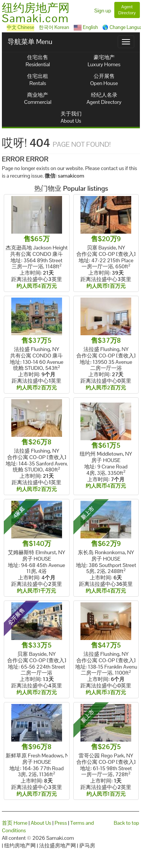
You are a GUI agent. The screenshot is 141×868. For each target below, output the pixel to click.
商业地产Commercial (38, 98)
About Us (41, 823)
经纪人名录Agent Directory (104, 98)
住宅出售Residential (38, 61)
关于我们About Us (71, 117)
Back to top (127, 823)
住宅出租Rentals (38, 80)
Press (61, 823)
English (86, 27)
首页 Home (15, 823)
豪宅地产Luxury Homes (104, 61)
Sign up (103, 11)
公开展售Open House (104, 80)
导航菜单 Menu (30, 42)
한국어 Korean (54, 27)
